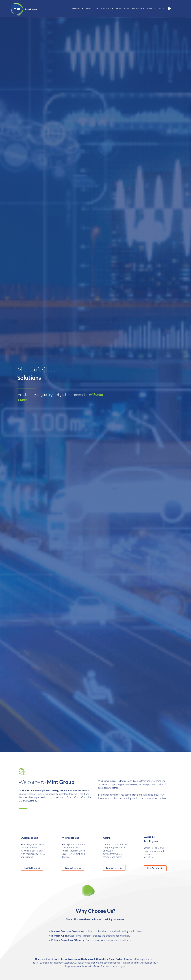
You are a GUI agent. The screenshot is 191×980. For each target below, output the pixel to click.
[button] (78, 9)
